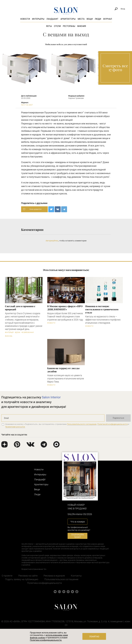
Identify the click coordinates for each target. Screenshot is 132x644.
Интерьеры (38, 19)
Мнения (82, 26)
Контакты (76, 576)
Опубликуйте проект (77, 536)
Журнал (108, 19)
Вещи (90, 19)
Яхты (49, 26)
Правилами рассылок (15, 427)
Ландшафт (52, 19)
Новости (25, 19)
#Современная (28, 332)
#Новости (51, 323)
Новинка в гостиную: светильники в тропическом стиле (102, 309)
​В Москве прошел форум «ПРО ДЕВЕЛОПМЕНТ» (65, 308)
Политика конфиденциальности (44, 583)
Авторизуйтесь (52, 241)
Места (81, 19)
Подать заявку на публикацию (22, 579)
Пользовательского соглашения (82, 424)
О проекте (7, 576)
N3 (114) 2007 (27, 105)
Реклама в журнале (54, 576)
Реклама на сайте (28, 576)
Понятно (94, 637)
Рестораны (69, 26)
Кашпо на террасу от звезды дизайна (63, 370)
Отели (57, 26)
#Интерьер (9, 332)
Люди (98, 19)
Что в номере (78, 522)
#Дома (18, 332)
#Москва (9, 336)
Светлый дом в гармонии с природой (20, 308)
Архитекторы (68, 19)
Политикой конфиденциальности (113, 424)
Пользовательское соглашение (61, 579)
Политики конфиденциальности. (46, 640)
